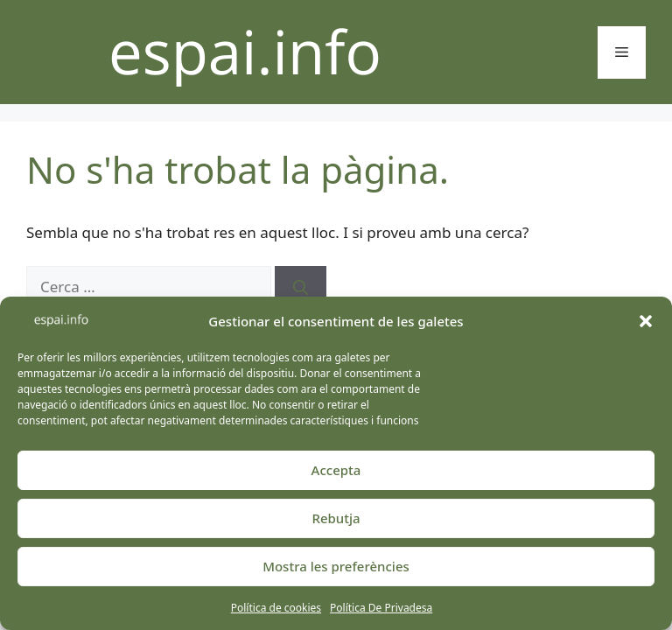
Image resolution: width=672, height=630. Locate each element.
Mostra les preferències (336, 566)
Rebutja (336, 518)
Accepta (336, 470)
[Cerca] (301, 287)
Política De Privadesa (381, 608)
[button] (646, 321)
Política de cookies (276, 608)
